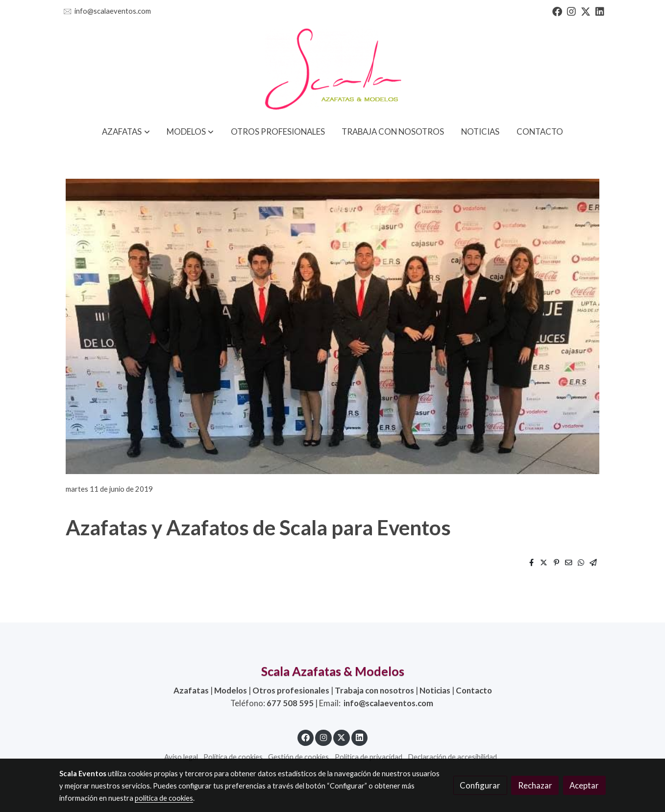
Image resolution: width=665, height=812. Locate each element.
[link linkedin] (600, 11)
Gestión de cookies (298, 757)
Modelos (231, 690)
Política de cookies (233, 757)
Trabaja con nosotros (374, 690)
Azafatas (191, 690)
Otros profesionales (291, 690)
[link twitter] (586, 11)
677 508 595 (290, 703)
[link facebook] (557, 11)
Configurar (480, 785)
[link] (332, 70)
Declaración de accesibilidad (452, 757)
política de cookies (164, 798)
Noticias (435, 690)
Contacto (474, 690)
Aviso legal (181, 757)
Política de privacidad (369, 757)
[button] (126, 131)
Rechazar (535, 785)
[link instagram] (571, 11)
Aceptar (584, 785)
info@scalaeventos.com (113, 11)
